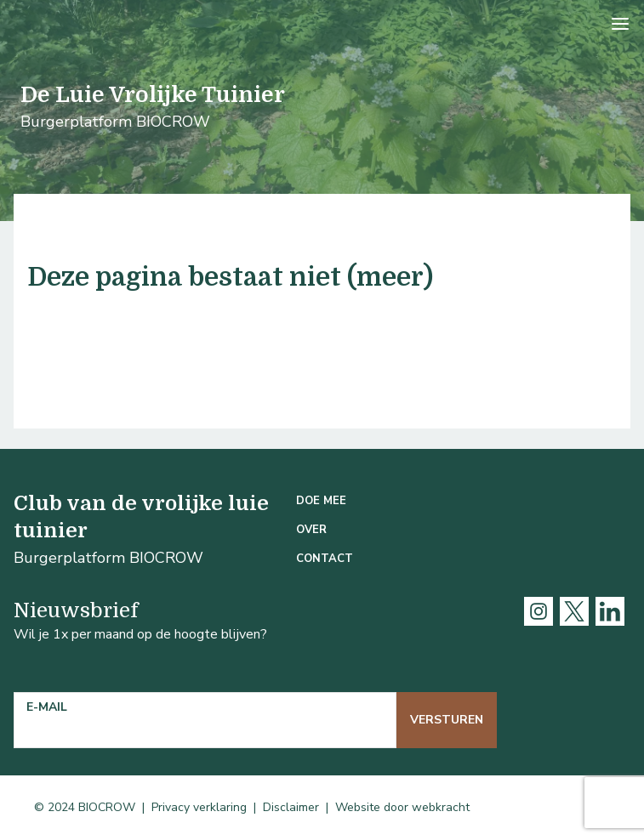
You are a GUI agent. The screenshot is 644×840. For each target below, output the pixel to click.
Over (311, 530)
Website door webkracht (402, 807)
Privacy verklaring (199, 807)
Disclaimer (291, 807)
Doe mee (321, 501)
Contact (325, 559)
